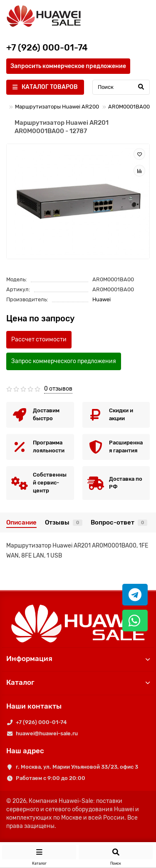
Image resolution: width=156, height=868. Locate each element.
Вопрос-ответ (119, 522)
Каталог (78, 682)
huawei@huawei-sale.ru (47, 733)
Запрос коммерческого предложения (64, 361)
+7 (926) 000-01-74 (41, 722)
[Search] (121, 87)
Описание (21, 522)
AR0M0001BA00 (129, 107)
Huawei (102, 299)
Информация (78, 659)
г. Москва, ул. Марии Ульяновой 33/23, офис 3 (77, 767)
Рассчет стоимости (39, 339)
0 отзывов (58, 389)
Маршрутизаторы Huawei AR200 (57, 107)
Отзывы (64, 522)
